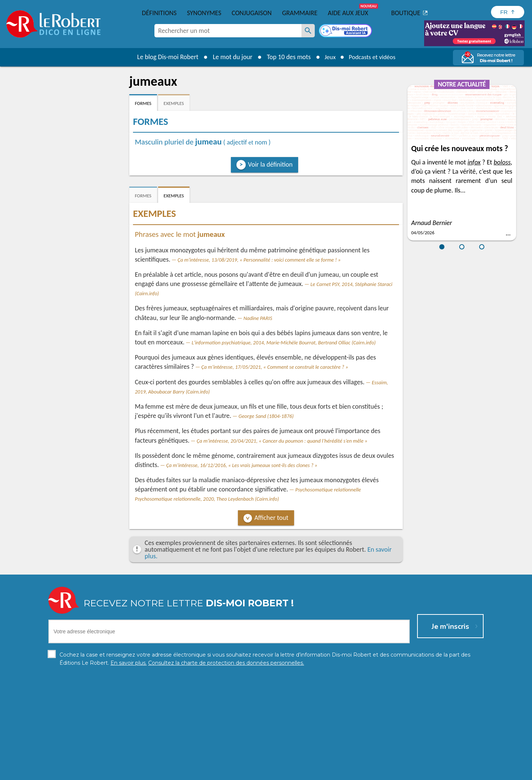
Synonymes (204, 13)
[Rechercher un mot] (308, 31)
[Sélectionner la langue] (508, 12)
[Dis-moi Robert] (346, 31)
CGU (348, 772)
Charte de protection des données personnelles (183, 772)
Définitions (159, 13)
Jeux (328, 57)
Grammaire (300, 13)
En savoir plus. (406, 761)
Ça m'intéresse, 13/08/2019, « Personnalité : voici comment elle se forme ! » (259, 260)
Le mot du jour (230, 57)
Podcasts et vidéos (373, 57)
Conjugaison (252, 13)
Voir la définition (270, 164)
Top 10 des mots (286, 57)
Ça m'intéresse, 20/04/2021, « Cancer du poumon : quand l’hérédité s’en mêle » (282, 441)
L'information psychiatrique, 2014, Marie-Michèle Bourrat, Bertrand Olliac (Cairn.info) (284, 343)
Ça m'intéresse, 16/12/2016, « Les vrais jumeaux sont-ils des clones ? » (242, 465)
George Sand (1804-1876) (266, 416)
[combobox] (228, 31)
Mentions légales (265, 772)
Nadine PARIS (258, 318)
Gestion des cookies (314, 772)
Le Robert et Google (382, 772)
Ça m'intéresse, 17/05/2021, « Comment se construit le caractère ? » (275, 367)
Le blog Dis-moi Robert (165, 57)
